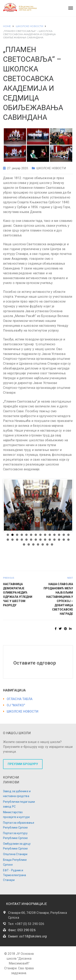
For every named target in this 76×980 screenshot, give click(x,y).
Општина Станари (15, 854)
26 (59, 540)
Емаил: (27, 936)
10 (50, 535)
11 (54, 535)
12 (59, 535)
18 (22, 540)
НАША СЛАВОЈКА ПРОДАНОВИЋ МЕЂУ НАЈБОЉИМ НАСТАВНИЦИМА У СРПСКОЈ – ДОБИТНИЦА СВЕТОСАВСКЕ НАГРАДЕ (58, 599)
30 (29, 544)
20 (31, 540)
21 (36, 540)
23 (45, 540)
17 (17, 540)
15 (8, 540)
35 (52, 544)
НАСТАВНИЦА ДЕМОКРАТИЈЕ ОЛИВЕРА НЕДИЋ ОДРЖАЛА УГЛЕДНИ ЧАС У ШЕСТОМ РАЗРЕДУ (18, 595)
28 (68, 540)
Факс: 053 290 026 (22, 930)
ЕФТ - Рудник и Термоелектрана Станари (14, 875)
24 (50, 540)
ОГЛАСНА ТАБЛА (20, 699)
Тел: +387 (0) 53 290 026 (26, 924)
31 (33, 544)
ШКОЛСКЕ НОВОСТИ (51, 168)
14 (68, 535)
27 (64, 540)
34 (47, 544)
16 (12, 540)
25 (54, 540)
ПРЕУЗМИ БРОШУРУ (23, 764)
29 (24, 544)
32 (38, 544)
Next (66, 505)
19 (26, 540)
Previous (10, 505)
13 (64, 535)
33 (43, 544)
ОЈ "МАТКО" (16, 705)
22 (40, 540)
